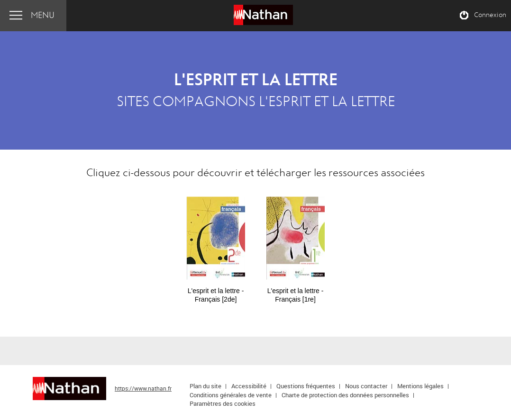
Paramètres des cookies (223, 403)
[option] (216, 245)
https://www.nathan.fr (143, 388)
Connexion (490, 15)
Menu (43, 15)
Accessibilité (249, 386)
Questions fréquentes (306, 386)
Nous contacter (366, 386)
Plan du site (205, 386)
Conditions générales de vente (231, 395)
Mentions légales (420, 386)
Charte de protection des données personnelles (345, 395)
